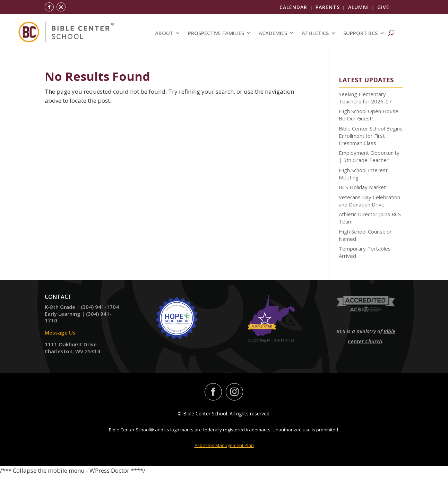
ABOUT (164, 33)
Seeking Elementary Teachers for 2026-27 (365, 98)
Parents (328, 7)
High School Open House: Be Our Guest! (369, 115)
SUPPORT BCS (360, 33)
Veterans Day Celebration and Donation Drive (369, 201)
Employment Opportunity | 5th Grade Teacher (369, 156)
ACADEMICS (273, 33)
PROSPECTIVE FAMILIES (216, 33)
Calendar (293, 7)
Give (383, 7)
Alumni (359, 7)
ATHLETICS (315, 33)
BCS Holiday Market (362, 187)
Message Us (60, 332)
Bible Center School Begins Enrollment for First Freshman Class (371, 136)
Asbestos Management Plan (224, 445)
